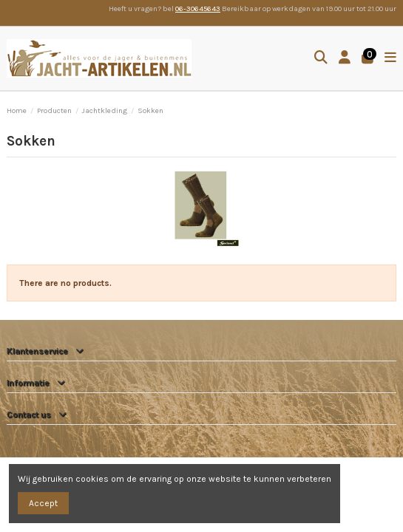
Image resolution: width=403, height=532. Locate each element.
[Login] (345, 59)
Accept (43, 503)
